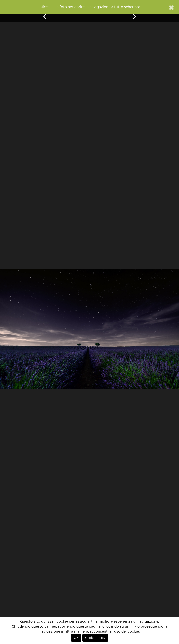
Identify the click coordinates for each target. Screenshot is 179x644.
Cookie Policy (95, 638)
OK (76, 638)
